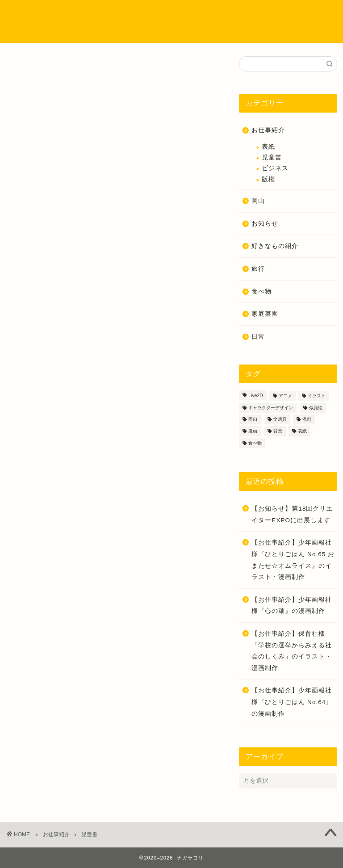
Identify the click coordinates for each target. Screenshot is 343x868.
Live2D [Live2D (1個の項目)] (255, 396)
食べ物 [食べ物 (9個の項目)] (255, 443)
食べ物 (261, 291)
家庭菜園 (265, 314)
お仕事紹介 (268, 130)
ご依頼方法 (80, 32)
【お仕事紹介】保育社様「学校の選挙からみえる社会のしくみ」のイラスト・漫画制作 (292, 651)
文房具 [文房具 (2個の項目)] (280, 419)
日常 (258, 337)
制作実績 (156, 14)
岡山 (258, 201)
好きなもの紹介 (275, 246)
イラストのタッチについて (216, 14)
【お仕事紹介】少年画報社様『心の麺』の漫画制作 (292, 606)
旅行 (258, 269)
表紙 (268, 147)
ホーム (74, 14)
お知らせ (265, 224)
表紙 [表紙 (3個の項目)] (302, 431)
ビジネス (275, 168)
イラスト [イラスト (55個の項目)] (317, 396)
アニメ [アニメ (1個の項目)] (285, 396)
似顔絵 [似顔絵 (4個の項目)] (316, 408)
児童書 (272, 157)
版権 (268, 179)
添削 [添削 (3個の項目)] (307, 419)
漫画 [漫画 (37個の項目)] (253, 431)
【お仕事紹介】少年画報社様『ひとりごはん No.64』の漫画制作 (292, 702)
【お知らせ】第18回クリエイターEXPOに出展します (292, 514)
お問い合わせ (125, 32)
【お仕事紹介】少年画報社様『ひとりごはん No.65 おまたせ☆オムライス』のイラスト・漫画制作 (293, 560)
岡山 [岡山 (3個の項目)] (253, 419)
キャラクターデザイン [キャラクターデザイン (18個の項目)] (271, 408)
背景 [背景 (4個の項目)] (278, 431)
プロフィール (114, 14)
